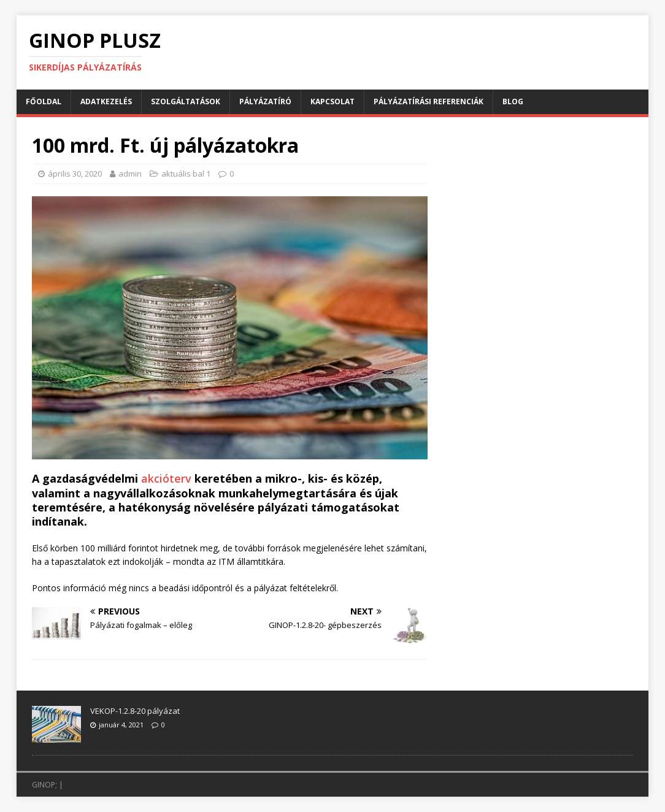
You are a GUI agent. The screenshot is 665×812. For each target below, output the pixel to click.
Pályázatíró (265, 101)
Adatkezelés (106, 101)
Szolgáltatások (186, 101)
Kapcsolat (332, 101)
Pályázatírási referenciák (429, 101)
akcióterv (168, 478)
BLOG (513, 101)
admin (130, 174)
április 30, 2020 (75, 174)
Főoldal (44, 101)
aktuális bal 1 (186, 174)
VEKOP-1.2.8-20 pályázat (135, 711)
